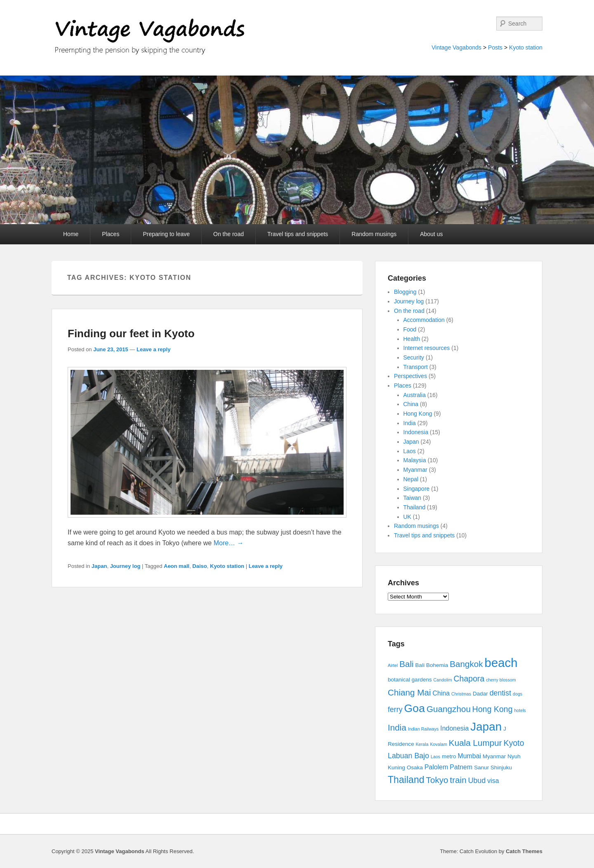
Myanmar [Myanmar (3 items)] (494, 756)
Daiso (199, 566)
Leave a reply (153, 349)
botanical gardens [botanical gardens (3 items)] (410, 680)
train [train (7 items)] (458, 780)
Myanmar (415, 470)
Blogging (405, 292)
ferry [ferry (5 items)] (395, 710)
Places (111, 234)
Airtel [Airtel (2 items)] (393, 665)
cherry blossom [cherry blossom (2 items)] (501, 680)
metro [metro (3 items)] (449, 756)
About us (431, 234)
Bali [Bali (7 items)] (407, 664)
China (411, 404)
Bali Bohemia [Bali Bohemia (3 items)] (432, 665)
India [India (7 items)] (397, 727)
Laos (410, 451)
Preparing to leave (166, 234)
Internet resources (427, 348)
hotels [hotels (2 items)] (520, 710)
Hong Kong (418, 414)
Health (412, 339)
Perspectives (410, 376)
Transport (416, 367)
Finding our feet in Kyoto (131, 333)
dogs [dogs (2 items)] (517, 694)
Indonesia (416, 432)
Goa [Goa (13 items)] (415, 708)
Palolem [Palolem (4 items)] (436, 767)
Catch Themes (524, 851)
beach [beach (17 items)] (501, 663)
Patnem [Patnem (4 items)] (461, 767)
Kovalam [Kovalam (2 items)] (438, 744)
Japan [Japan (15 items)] (486, 727)
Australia (415, 395)
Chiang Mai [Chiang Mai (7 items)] (409, 692)
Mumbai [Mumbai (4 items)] (469, 756)
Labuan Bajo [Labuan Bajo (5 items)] (408, 756)
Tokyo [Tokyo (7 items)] (437, 780)
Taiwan (412, 498)
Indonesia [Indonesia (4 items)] (454, 728)
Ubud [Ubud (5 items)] (477, 780)
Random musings (374, 234)
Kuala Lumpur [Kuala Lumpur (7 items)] (475, 743)
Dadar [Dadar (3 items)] (480, 694)
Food (410, 329)
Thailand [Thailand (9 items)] (406, 780)
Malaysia (415, 460)
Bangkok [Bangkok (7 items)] (466, 664)
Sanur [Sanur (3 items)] (481, 767)
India (410, 423)
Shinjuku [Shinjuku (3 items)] (501, 767)
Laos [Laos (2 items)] (435, 757)
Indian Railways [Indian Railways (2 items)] (423, 729)
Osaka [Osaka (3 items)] (415, 767)
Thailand (415, 507)
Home (71, 234)
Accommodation (424, 320)
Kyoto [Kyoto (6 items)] (514, 743)
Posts (495, 47)
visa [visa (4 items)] (493, 781)
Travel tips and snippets (298, 234)
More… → (229, 543)
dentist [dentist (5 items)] (501, 693)
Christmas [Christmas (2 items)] (461, 694)
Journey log (125, 566)
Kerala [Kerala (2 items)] (422, 744)
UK (407, 517)
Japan (99, 566)
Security (414, 357)
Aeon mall (177, 566)
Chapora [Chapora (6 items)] (469, 679)
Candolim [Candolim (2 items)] (443, 680)
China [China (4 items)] (441, 693)
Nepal (411, 479)
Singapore (417, 489)
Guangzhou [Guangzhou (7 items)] (449, 709)
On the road (229, 234)
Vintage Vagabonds (456, 47)
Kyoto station (526, 47)
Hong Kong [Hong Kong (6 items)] (493, 709)
